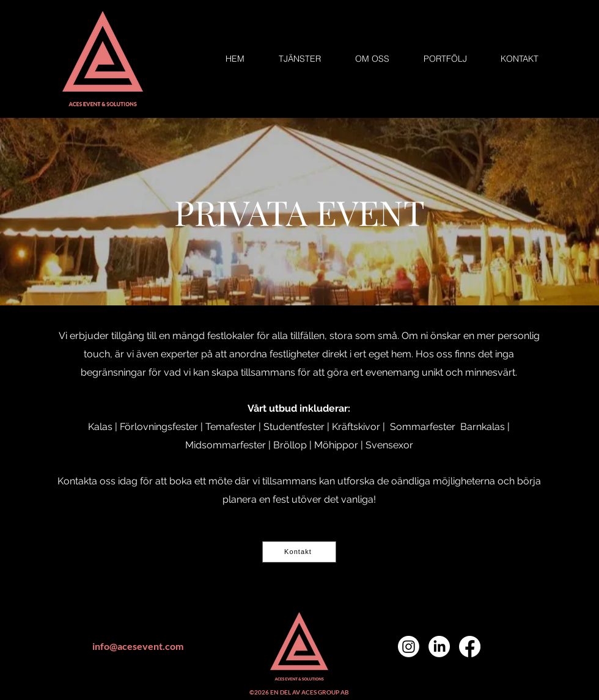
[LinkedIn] (439, 647)
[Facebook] (470, 647)
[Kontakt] (299, 552)
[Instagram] (409, 647)
